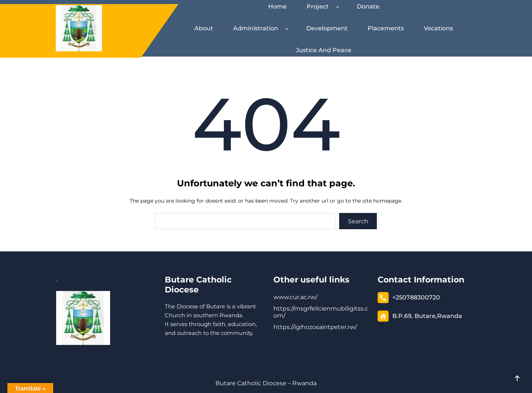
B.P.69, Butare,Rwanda (427, 316)
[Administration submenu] (289, 28)
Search (358, 221)
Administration (256, 28)
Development (327, 28)
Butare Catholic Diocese (198, 285)
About (204, 28)
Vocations (438, 28)
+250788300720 (416, 297)
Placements (386, 28)
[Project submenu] (339, 7)
